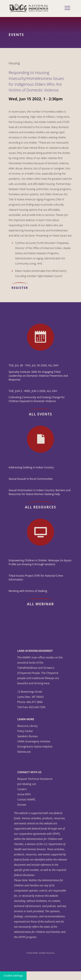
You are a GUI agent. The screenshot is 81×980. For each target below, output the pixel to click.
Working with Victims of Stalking (28, 591)
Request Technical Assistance (35, 779)
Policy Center (25, 731)
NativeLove (24, 752)
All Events (41, 414)
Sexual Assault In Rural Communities (31, 479)
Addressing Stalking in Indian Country (31, 467)
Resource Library (27, 726)
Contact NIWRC (26, 800)
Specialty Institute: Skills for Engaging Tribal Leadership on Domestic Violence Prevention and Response (38, 376)
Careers (22, 789)
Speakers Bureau (28, 736)
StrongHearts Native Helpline (35, 747)
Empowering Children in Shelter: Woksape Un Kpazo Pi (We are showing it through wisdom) (40, 562)
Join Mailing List (27, 784)
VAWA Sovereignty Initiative (34, 741)
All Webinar (40, 604)
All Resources (40, 507)
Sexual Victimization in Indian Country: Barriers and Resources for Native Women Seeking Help (40, 492)
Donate (22, 805)
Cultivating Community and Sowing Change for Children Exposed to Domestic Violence (37, 399)
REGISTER (20, 288)
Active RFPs (24, 794)
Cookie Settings (13, 976)
